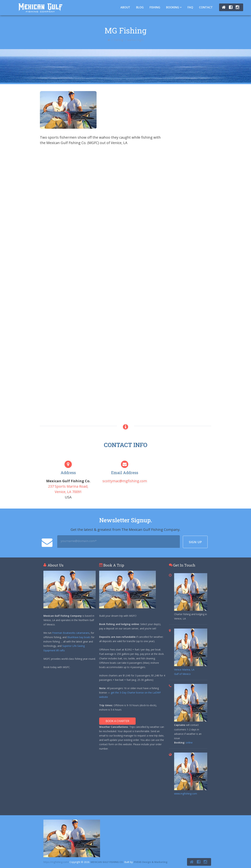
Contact (206, 7)
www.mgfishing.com (186, 794)
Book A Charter (117, 721)
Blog (140, 7)
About (125, 7)
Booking (173, 7)
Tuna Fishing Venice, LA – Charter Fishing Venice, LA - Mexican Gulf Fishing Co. (40, 8)
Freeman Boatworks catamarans (71, 633)
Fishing (155, 7)
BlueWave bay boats (79, 637)
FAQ (190, 7)
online (189, 743)
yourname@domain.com (79, 541)
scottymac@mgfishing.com (125, 481)
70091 (77, 492)
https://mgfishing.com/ (56, 862)
